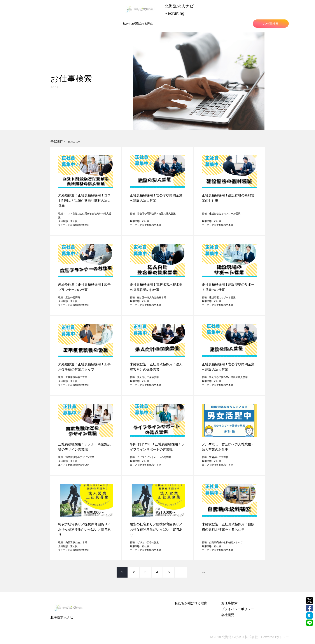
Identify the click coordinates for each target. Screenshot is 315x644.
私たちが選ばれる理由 (138, 24)
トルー (284, 637)
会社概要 (228, 615)
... (181, 572)
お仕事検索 (271, 24)
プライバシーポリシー (238, 609)
